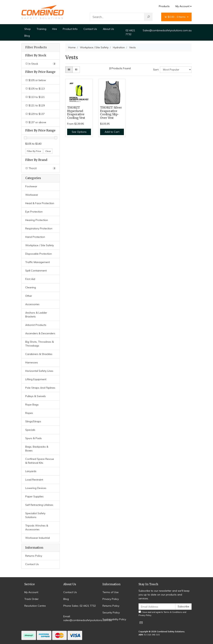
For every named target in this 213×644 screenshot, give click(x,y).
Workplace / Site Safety (40, 245)
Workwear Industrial (38, 538)
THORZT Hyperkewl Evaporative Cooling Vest (76, 113)
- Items (175, 17)
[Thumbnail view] (69, 70)
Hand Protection (35, 237)
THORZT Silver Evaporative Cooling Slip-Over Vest (111, 113)
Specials (30, 430)
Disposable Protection (39, 254)
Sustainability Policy (114, 619)
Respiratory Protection (39, 228)
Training (41, 29)
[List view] (76, 70)
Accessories (32, 304)
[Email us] (141, 622)
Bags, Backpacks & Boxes (37, 449)
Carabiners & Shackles (39, 354)
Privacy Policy (111, 599)
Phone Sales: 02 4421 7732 (80, 606)
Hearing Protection (37, 220)
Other (29, 296)
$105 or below (36, 80)
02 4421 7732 (130, 32)
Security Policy (111, 613)
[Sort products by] (176, 70)
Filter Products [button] (36, 47)
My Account (31, 592)
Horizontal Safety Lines (39, 371)
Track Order (31, 599)
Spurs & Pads (33, 438)
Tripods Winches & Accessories (37, 527)
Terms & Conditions (173, 612)
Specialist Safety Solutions (35, 515)
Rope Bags (32, 405)
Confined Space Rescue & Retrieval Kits (40, 461)
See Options (79, 132)
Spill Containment (36, 271)
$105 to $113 (35, 89)
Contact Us (90, 29)
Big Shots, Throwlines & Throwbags (40, 344)
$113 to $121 (35, 97)
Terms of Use (111, 592)
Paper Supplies (34, 496)
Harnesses (32, 362)
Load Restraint (34, 480)
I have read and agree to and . (162, 614)
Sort (156, 70)
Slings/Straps (33, 421)
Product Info (70, 29)
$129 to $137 (35, 114)
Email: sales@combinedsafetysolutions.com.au (88, 618)
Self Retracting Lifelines (39, 505)
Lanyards (31, 471)
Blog (27, 36)
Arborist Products (36, 325)
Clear (48, 151)
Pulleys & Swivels (35, 396)
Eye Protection (34, 212)
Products (164, 6)
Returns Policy (34, 556)
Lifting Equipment (36, 379)
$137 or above (36, 122)
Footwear (31, 186)
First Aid (30, 279)
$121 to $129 (35, 105)
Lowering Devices (36, 488)
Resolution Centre (35, 606)
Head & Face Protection (40, 203)
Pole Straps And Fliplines (40, 388)
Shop (28, 29)
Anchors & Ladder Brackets (36, 315)
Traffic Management (38, 262)
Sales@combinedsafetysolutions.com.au (167, 30)
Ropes (29, 413)
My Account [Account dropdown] (182, 6)
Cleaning (31, 287)
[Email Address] (157, 607)
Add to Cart (112, 132)
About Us (108, 29)
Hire (55, 29)
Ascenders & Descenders (40, 333)
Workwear (32, 195)
